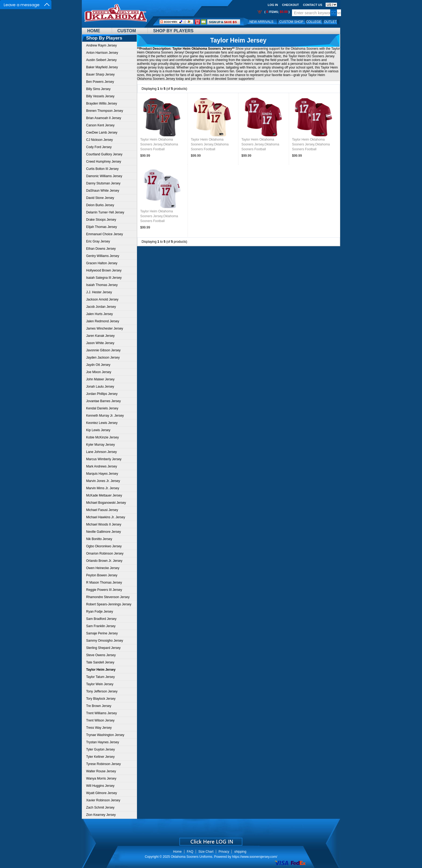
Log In (273, 5)
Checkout (290, 5)
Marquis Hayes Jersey (102, 474)
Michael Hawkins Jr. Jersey (106, 517)
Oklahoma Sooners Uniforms (192, 857)
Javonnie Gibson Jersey (103, 350)
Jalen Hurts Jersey (99, 314)
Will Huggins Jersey (100, 786)
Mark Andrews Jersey (102, 466)
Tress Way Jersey (99, 728)
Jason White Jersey (100, 343)
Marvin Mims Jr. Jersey (103, 488)
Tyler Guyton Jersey (101, 749)
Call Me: (197, 22)
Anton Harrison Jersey (102, 53)
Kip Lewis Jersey (98, 430)
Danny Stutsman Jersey (103, 183)
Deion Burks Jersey (100, 205)
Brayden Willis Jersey (102, 103)
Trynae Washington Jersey (105, 735)
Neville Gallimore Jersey (103, 532)
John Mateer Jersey (100, 379)
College (314, 22)
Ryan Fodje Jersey (100, 612)
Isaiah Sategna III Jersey (104, 278)
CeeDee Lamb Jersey (102, 133)
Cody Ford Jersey (99, 147)
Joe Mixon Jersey (99, 372)
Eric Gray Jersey (98, 241)
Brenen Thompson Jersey (105, 111)
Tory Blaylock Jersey (101, 699)
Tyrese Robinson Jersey (103, 764)
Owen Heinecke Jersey (103, 568)
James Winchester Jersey (105, 328)
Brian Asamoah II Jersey (104, 118)
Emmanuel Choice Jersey (105, 234)
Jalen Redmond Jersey (103, 321)
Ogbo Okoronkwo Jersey (104, 546)
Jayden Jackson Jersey (103, 358)
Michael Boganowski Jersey (106, 503)
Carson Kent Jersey (100, 125)
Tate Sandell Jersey (100, 662)
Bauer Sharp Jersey (100, 74)
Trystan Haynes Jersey (103, 742)
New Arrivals (261, 22)
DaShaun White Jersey (103, 191)
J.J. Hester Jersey (99, 292)
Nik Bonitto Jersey (99, 539)
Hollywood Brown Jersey (104, 270)
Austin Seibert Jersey (101, 60)
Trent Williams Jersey (101, 713)
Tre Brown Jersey (99, 706)
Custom (127, 31)
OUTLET (330, 22)
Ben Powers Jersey (100, 82)
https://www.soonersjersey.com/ (255, 857)
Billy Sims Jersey (98, 89)
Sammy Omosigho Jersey (105, 641)
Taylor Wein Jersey (100, 684)
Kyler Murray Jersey (101, 445)
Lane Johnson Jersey (101, 452)
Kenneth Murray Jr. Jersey (105, 416)
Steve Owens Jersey (101, 655)
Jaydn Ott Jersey (98, 365)
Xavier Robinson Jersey (103, 800)
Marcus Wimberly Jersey (104, 459)
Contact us (313, 5)
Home (94, 31)
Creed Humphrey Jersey (104, 162)
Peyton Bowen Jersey (102, 575)
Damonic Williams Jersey (104, 176)
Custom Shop (291, 22)
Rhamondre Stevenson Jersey (108, 597)
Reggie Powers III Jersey (104, 590)
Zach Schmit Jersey (100, 808)
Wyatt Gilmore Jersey (102, 793)
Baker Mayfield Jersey (102, 67)
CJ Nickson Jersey (99, 140)
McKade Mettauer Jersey (104, 495)
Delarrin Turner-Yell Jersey (105, 212)
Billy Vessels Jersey (100, 96)
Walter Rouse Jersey (101, 771)
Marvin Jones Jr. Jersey (103, 481)
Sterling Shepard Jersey (103, 648)
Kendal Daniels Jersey (102, 408)
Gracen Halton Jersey (102, 263)
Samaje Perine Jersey (102, 633)
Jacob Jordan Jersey (101, 307)
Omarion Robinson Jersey (105, 553)
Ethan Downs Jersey (101, 249)
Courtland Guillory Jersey (104, 154)
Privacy (224, 852)
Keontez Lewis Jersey (102, 423)
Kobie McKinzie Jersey (102, 437)
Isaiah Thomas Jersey (102, 285)
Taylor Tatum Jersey (100, 677)
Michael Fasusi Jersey (102, 510)
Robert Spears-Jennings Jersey (109, 604)
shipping (240, 852)
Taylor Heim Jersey (238, 40)
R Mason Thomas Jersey (104, 583)
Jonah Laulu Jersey (100, 387)
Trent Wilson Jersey (100, 720)
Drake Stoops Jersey (101, 220)
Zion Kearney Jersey (101, 815)
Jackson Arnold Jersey (102, 299)
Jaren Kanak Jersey (100, 336)
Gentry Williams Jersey (103, 256)
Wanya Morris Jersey (101, 778)
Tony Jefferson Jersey (102, 691)
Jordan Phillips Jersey (102, 394)
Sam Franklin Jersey (101, 626)
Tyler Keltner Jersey (100, 757)
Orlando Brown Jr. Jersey (104, 561)
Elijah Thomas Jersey (102, 227)
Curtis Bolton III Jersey (102, 169)
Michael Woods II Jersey (104, 524)
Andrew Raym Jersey (101, 45)
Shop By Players (173, 31)
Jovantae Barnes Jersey (103, 401)
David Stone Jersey (100, 198)
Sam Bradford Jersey (101, 619)
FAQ (190, 852)
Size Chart (206, 852)
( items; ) (277, 12)
